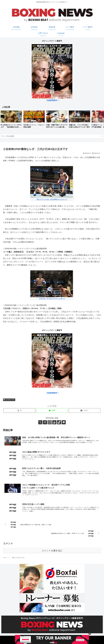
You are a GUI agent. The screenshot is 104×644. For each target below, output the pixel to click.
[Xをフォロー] (40, 422)
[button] (100, 120)
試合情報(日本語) (9, 400)
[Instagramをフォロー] (50, 422)
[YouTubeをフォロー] (54, 422)
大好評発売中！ (53, 100)
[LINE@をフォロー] (64, 422)
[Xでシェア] (19, 411)
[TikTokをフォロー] (59, 422)
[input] (52, 136)
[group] (11, 120)
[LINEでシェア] (52, 411)
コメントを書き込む (52, 551)
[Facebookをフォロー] (45, 422)
